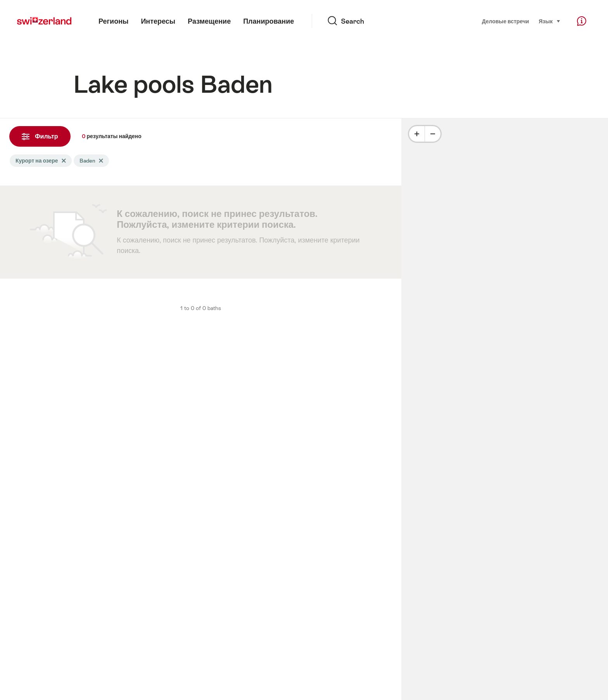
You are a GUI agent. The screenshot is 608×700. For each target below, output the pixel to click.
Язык (550, 21)
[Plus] (417, 134)
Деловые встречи (506, 21)
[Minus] (433, 134)
